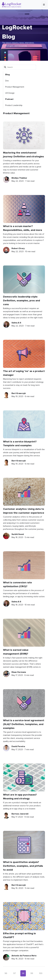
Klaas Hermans (19, 672)
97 (15, 973)
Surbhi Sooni (18, 534)
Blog (7, 75)
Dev (7, 81)
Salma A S (16, 323)
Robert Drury (18, 248)
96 (6, 973)
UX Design (10, 93)
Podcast (9, 99)
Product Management (15, 87)
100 (41, 973)
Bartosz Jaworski (20, 814)
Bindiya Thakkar (19, 178)
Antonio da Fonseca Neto (24, 956)
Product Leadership (14, 105)
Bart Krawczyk (19, 393)
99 (32, 973)
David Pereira (18, 746)
